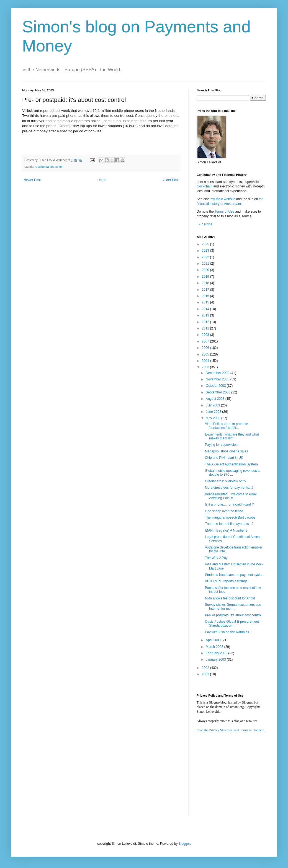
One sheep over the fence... (225, 511)
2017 (206, 290)
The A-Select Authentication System (231, 464)
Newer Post (32, 180)
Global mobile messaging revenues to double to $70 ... (233, 473)
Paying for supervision (221, 445)
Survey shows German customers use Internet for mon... (233, 607)
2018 (206, 283)
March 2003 (215, 647)
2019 (206, 277)
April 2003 (214, 640)
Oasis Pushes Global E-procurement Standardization (232, 624)
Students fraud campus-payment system (235, 575)
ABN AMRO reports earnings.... (228, 581)
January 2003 (216, 660)
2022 (206, 257)
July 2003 (213, 405)
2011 (206, 328)
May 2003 (214, 418)
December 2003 (218, 373)
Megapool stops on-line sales (226, 451)
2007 (206, 341)
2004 (206, 361)
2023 (206, 251)
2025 (206, 244)
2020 (206, 270)
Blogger (184, 844)
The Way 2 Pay (216, 558)
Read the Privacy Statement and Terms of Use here (230, 730)
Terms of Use (224, 212)
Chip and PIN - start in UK (224, 458)
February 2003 (217, 653)
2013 (206, 315)
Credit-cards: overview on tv (226, 481)
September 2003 (218, 392)
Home (102, 180)
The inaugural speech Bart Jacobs (230, 517)
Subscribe (205, 224)
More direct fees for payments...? (229, 488)
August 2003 (216, 399)
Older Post (171, 180)
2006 (206, 348)
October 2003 (216, 386)
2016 (206, 296)
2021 (206, 264)
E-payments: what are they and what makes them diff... (232, 436)
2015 (206, 302)
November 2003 (218, 379)
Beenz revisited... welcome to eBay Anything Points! (231, 496)
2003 (206, 367)
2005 (206, 354)
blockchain (205, 186)
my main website (223, 199)
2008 (206, 335)
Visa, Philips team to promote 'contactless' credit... (227, 426)
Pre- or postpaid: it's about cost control (233, 615)
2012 (206, 322)
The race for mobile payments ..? (229, 524)
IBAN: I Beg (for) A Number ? (226, 530)
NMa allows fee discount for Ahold (230, 598)
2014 (206, 309)
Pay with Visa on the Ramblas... (228, 632)
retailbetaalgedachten (49, 167)
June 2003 (214, 412)
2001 (206, 674)
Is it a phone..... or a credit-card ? (229, 504)
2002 (206, 668)
